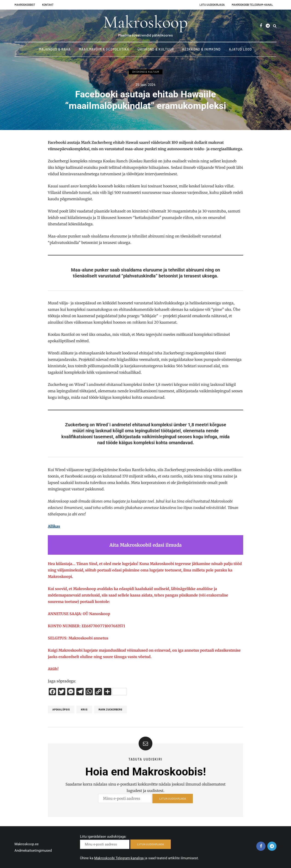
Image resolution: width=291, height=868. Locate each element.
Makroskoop (145, 22)
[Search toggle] (275, 26)
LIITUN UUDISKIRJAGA (173, 800)
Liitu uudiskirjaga (212, 5)
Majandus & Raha (55, 49)
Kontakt (48, 5)
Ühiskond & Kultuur (156, 49)
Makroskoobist (25, 5)
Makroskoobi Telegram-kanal (252, 5)
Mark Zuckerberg (110, 710)
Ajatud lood (240, 49)
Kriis (84, 710)
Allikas (54, 526)
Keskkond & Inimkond (201, 49)
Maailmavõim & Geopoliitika (104, 49)
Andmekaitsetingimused (33, 851)
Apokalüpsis (61, 710)
